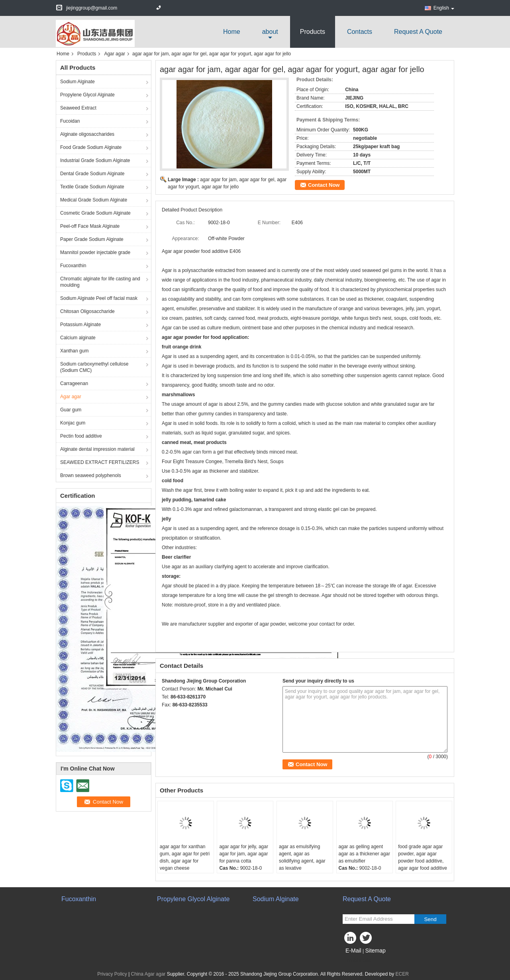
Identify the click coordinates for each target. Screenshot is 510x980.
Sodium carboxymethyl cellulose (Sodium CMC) (94, 367)
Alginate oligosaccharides (87, 134)
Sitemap (375, 951)
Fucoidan (70, 121)
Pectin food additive (81, 436)
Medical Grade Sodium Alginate (94, 200)
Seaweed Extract (78, 108)
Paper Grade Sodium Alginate (92, 239)
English (444, 8)
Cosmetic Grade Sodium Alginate (95, 213)
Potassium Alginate (80, 325)
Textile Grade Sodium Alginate (92, 187)
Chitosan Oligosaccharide (87, 311)
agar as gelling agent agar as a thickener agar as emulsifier (364, 854)
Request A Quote (418, 32)
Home (232, 32)
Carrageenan (74, 383)
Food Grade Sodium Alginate (91, 147)
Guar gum (71, 410)
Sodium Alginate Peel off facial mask (99, 298)
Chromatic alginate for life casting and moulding (100, 282)
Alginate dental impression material (97, 449)
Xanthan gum (74, 351)
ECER (402, 974)
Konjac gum (73, 423)
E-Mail (353, 951)
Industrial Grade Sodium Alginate (95, 160)
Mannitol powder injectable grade (95, 252)
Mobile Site (357, 960)
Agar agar (115, 54)
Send (430, 919)
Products (313, 32)
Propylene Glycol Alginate (87, 95)
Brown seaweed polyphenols (91, 475)
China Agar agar (148, 974)
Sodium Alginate (77, 82)
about (270, 32)
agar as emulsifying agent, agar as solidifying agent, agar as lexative (302, 857)
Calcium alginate (78, 338)
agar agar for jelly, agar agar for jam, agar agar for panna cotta (244, 854)
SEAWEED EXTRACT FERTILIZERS (100, 462)
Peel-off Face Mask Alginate (90, 226)
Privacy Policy (112, 974)
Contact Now (324, 185)
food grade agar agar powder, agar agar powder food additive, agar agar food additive (423, 857)
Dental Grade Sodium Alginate (92, 174)
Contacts (360, 32)
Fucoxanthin (73, 266)
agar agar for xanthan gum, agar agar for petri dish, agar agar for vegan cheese (185, 857)
